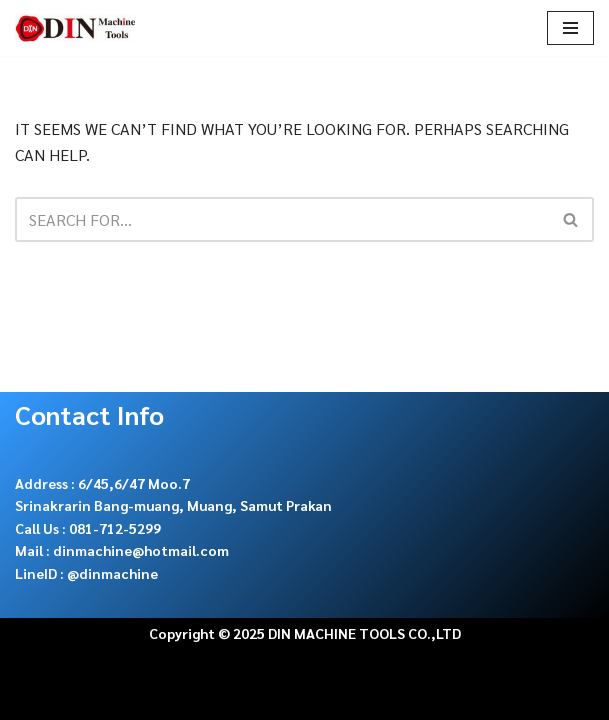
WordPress (213, 698)
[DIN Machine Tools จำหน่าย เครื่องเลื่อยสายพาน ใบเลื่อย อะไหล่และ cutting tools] (75, 28)
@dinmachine (112, 573)
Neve (34, 698)
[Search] (282, 219)
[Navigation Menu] (570, 28)
